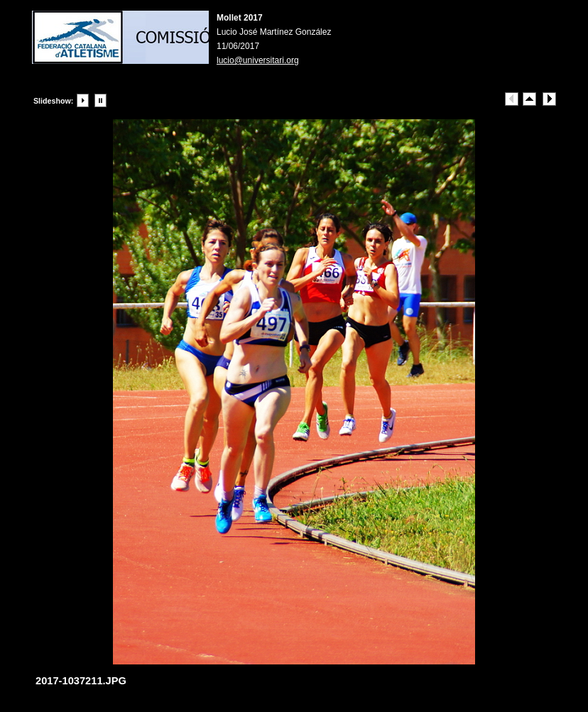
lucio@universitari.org (258, 60)
